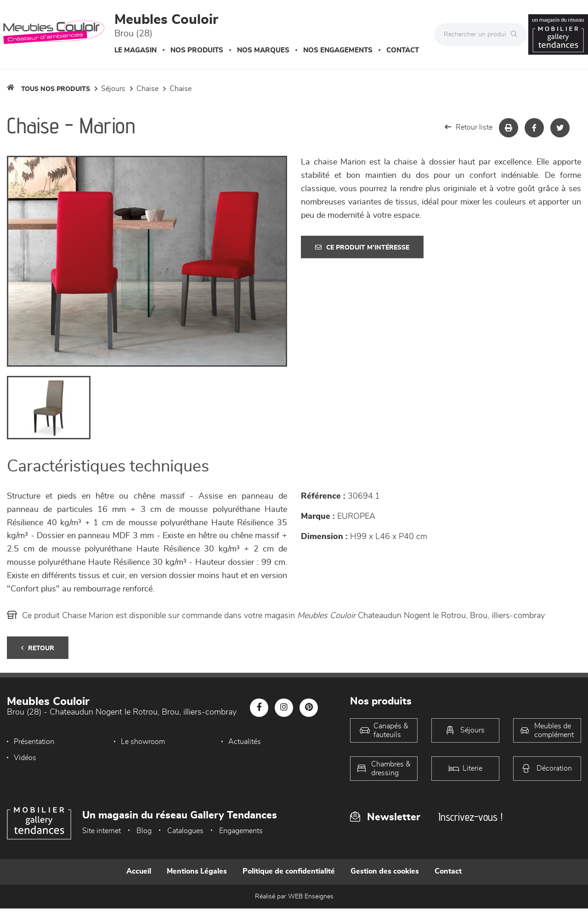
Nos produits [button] (197, 50)
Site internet (102, 831)
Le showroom (143, 742)
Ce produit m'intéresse (362, 247)
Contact (403, 50)
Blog (144, 831)
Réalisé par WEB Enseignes (294, 897)
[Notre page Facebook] (259, 708)
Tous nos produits (56, 89)
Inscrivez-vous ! (470, 817)
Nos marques (263, 50)
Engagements (241, 831)
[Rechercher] (516, 34)
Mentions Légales (197, 871)
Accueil (139, 871)
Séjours (113, 89)
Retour (38, 648)
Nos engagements (338, 50)
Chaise (147, 89)
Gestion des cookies (385, 871)
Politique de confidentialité (289, 871)
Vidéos (25, 758)
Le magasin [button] (136, 50)
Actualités (245, 742)
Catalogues (185, 831)
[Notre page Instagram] (284, 708)
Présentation (34, 742)
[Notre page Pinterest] (309, 708)
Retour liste (469, 127)
